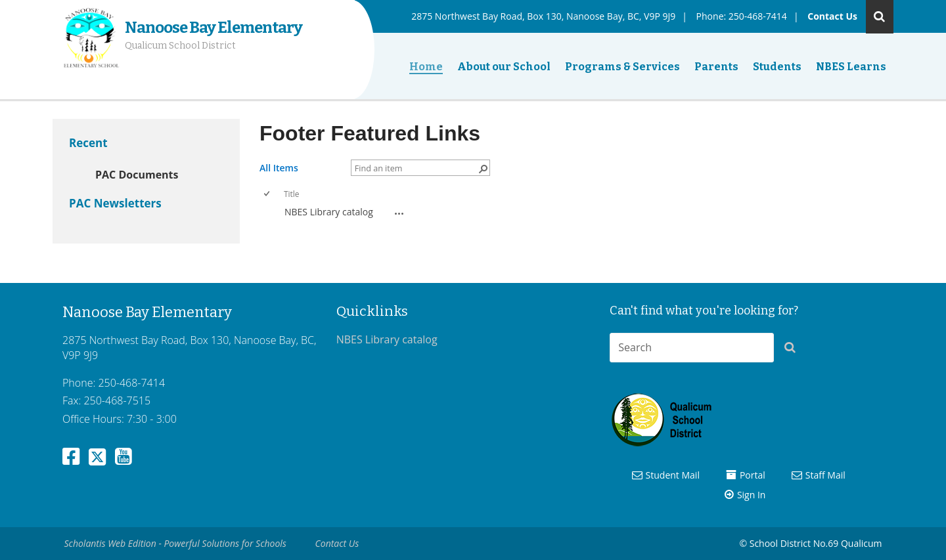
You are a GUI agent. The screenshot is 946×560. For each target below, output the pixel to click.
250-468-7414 (758, 16)
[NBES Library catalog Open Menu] (399, 213)
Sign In (752, 495)
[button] (794, 350)
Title (291, 194)
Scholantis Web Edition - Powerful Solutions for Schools (175, 543)
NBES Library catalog (329, 212)
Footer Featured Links (370, 133)
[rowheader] (270, 212)
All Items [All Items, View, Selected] (279, 168)
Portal (753, 475)
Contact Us (832, 16)
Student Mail (673, 475)
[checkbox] (268, 194)
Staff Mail (825, 475)
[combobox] (692, 348)
